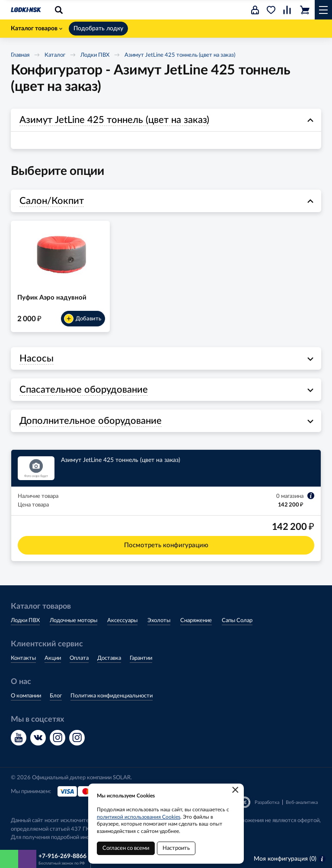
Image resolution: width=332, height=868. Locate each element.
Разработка (267, 802)
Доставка (109, 658)
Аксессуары (122, 621)
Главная (20, 55)
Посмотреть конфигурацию (166, 545)
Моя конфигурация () (290, 859)
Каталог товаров (37, 29)
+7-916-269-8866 (62, 856)
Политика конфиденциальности (112, 696)
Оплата (79, 658)
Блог (56, 696)
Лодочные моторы (73, 621)
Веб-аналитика (302, 802)
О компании (26, 696)
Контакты (23, 658)
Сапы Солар (237, 621)
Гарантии (141, 658)
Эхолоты (159, 621)
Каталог (55, 55)
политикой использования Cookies (139, 817)
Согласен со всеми (126, 848)
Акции (53, 658)
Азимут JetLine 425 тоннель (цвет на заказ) (180, 55)
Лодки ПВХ (95, 55)
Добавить (83, 319)
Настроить (176, 848)
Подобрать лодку (98, 29)
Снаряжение (196, 621)
